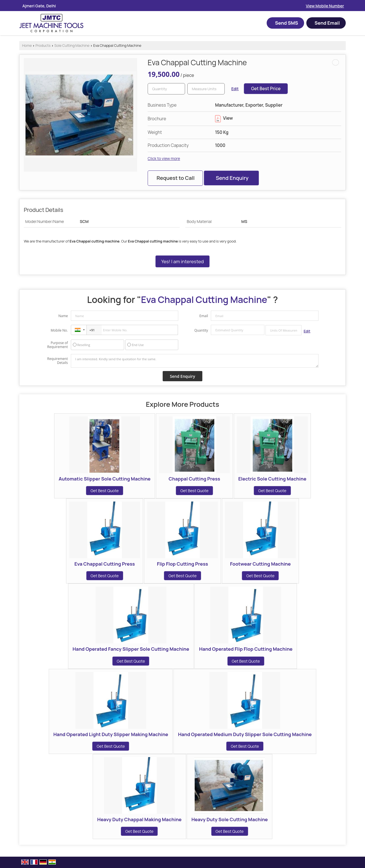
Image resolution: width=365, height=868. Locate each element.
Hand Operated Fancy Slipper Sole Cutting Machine (131, 649)
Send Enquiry (232, 178)
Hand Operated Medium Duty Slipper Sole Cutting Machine (245, 734)
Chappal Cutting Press (194, 479)
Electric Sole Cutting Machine (272, 479)
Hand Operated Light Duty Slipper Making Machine (111, 734)
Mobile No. (59, 330)
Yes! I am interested (182, 261)
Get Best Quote (104, 491)
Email (204, 316)
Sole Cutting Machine (72, 46)
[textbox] (206, 89)
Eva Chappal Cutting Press (104, 564)
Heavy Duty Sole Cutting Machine (230, 819)
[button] (325, 6)
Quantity (201, 330)
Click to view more (164, 158)
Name (63, 316)
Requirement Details (57, 361)
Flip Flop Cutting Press (182, 564)
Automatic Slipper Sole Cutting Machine (105, 479)
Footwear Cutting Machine (260, 564)
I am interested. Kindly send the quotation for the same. (195, 361)
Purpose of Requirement (57, 345)
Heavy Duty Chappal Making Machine (139, 819)
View (224, 118)
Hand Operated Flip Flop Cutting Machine (246, 649)
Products (43, 46)
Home (27, 46)
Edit (235, 89)
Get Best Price (266, 89)
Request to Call (175, 178)
